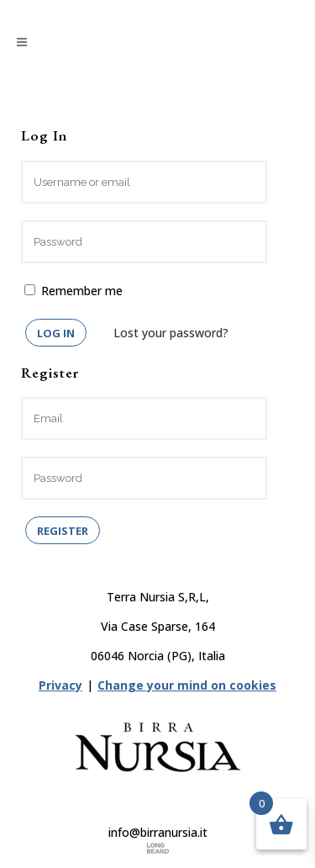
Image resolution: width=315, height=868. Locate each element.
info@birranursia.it (158, 832)
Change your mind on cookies (187, 685)
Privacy (60, 685)
